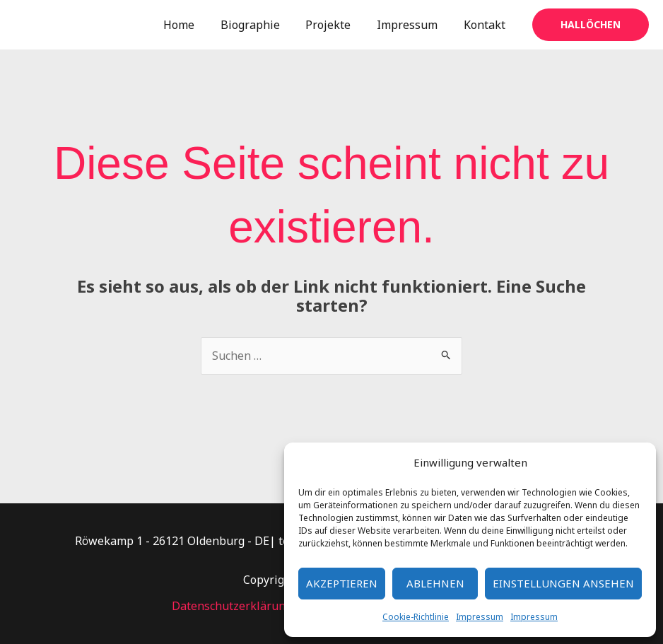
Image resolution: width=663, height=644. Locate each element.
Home (194, 25)
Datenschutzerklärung (232, 606)
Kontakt (486, 25)
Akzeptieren (342, 583)
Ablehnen (435, 583)
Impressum (480, 617)
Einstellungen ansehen (563, 583)
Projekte (336, 25)
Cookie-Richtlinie (416, 617)
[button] (591, 25)
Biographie (262, 25)
